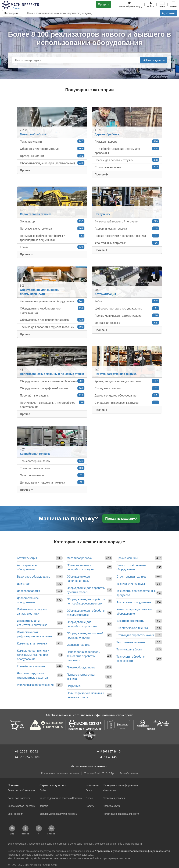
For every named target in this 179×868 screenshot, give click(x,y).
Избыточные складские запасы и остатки (32, 611)
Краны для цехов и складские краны (127, 381)
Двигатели (24, 584)
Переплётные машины (52, 395)
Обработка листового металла (52, 149)
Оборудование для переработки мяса (52, 320)
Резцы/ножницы (129, 773)
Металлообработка (79, 558)
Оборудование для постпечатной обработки (52, 381)
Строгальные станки (127, 167)
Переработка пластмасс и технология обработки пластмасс (84, 656)
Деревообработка (28, 591)
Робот (127, 301)
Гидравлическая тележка (127, 228)
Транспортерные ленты (52, 461)
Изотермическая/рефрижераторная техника (34, 634)
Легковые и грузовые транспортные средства (32, 675)
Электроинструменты (130, 621)
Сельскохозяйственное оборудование (131, 567)
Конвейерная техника (31, 666)
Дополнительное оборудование (28, 600)
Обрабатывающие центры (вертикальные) (52, 163)
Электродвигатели (52, 475)
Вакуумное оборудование (33, 577)
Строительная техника (131, 577)
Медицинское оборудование (35, 685)
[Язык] (162, 4)
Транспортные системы (52, 468)
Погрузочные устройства (52, 228)
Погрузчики (74, 686)
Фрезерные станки (52, 156)
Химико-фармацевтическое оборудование (134, 611)
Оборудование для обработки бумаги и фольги (86, 590)
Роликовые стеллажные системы (60, 773)
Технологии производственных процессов (136, 593)
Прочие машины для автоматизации (127, 316)
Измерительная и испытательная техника (32, 623)
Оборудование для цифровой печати (52, 388)
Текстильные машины (131, 642)
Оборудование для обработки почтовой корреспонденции (86, 601)
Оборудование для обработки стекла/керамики (86, 613)
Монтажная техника (127, 323)
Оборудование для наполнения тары (79, 579)
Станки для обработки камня (135, 635)
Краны (52, 247)
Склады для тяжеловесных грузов (127, 403)
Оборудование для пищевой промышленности (85, 635)
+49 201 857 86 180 (27, 757)
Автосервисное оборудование (27, 567)
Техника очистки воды (131, 584)
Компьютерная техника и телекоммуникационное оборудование (33, 655)
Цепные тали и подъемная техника (52, 482)
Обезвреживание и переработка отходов (80, 567)
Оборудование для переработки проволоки (82, 624)
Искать (168, 13)
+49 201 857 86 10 (109, 751)
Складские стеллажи (127, 388)
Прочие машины (127, 558)
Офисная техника (78, 645)
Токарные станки (52, 141)
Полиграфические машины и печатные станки (85, 695)
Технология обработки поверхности (131, 659)
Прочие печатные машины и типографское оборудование (52, 405)
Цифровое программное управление (127, 308)
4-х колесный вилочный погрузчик (127, 221)
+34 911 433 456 (108, 757)
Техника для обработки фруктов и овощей (52, 327)
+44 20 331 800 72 (26, 751)
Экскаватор (52, 221)
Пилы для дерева (127, 141)
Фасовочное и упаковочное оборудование (52, 301)
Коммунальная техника (32, 643)
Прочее (27, 170)
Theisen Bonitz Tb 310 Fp (99, 773)
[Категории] (12, 13)
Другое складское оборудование (127, 395)
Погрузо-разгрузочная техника (81, 677)
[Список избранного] (129, 4)
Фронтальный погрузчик (127, 243)
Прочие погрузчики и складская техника (127, 236)
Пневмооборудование (81, 667)
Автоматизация (27, 558)
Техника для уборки (129, 649)
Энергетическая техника (132, 628)
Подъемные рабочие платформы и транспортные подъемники (52, 238)
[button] (174, 4)
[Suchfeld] (76, 60)
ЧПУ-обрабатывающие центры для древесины (127, 151)
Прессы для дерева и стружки (127, 160)
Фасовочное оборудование (134, 602)
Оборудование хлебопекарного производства (52, 310)
